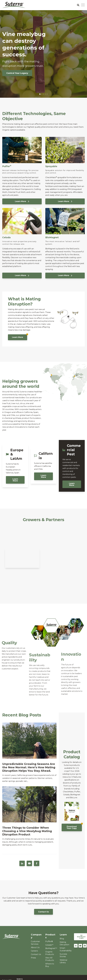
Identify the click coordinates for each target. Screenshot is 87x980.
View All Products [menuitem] (50, 959)
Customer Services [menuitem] (35, 943)
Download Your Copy (74, 827)
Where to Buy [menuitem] (50, 965)
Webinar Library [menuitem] (64, 961)
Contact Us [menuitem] (36, 954)
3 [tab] (43, 94)
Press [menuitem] (33, 958)
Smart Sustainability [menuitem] (65, 949)
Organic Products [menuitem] (50, 953)
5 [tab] (47, 94)
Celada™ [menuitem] (49, 945)
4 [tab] (45, 94)
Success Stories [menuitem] (63, 955)
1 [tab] (40, 94)
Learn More (22, 201)
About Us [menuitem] (35, 947)
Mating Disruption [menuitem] (64, 943)
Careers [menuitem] (34, 951)
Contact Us (43, 912)
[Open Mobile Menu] (83, 5)
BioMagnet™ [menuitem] (51, 948)
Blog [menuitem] (62, 939)
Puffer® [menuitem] (49, 941)
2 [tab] (42, 94)
